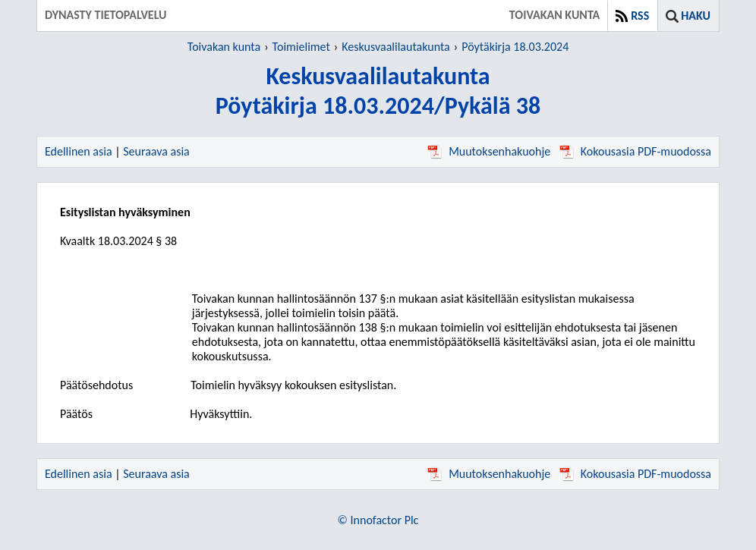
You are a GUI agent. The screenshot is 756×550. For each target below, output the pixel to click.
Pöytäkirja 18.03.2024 (515, 47)
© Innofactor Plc (378, 520)
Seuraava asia (156, 151)
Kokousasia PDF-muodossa (635, 151)
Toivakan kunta (224, 47)
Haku (696, 16)
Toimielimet (301, 47)
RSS (640, 16)
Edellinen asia (79, 151)
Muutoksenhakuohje (489, 151)
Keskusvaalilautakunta (396, 47)
